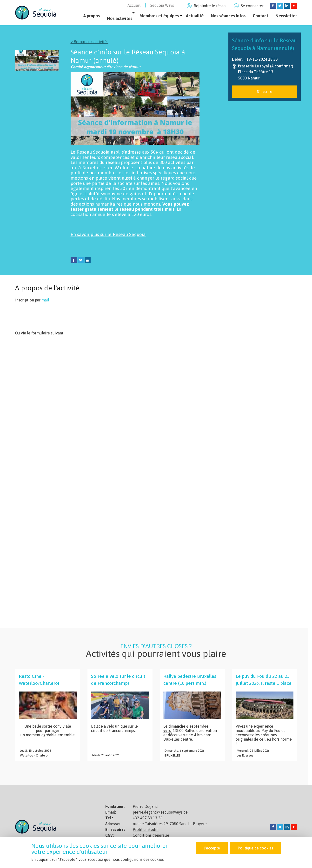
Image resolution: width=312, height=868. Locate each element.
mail (45, 300)
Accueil (134, 5)
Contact (260, 16)
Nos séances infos (228, 16)
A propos (92, 16)
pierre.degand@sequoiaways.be (160, 812)
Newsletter (286, 16)
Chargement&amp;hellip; (92, 480)
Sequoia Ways (162, 5)
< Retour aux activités (90, 42)
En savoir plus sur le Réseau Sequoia (108, 234)
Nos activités (120, 18)
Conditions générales (151, 835)
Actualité (195, 16)
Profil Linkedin (146, 829)
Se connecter (252, 6)
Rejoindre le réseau (211, 6)
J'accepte (212, 848)
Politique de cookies (256, 848)
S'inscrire (265, 91)
